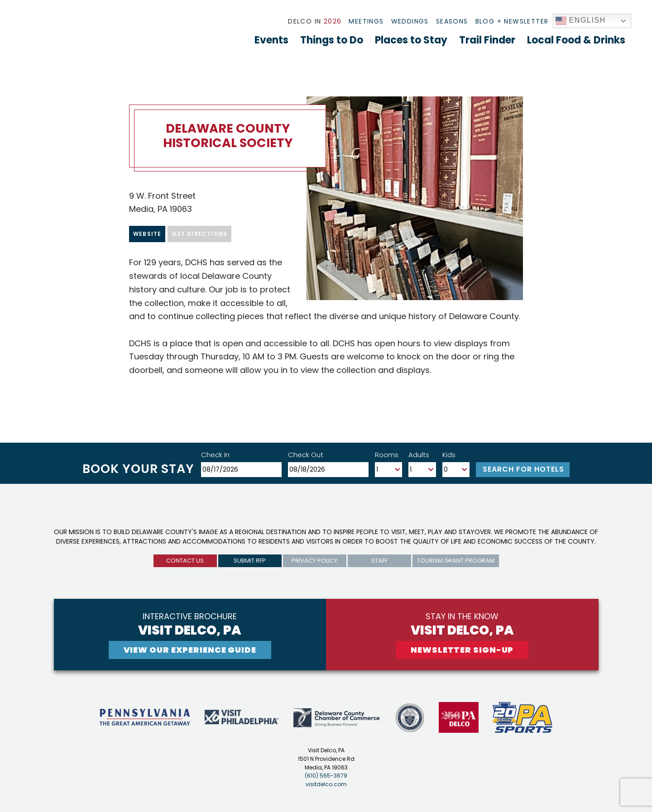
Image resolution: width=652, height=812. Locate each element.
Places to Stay (411, 40)
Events (271, 40)
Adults (419, 455)
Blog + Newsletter (512, 21)
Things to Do (332, 40)
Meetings (366, 21)
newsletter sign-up (462, 650)
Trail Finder (487, 40)
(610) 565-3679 (326, 776)
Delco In (315, 21)
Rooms (387, 455)
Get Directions (199, 234)
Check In (215, 455)
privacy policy (314, 561)
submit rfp (250, 561)
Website (147, 234)
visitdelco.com (326, 784)
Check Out (306, 455)
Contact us (185, 561)
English (581, 21)
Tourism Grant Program (456, 561)
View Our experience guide (190, 650)
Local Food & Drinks (576, 40)
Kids (449, 455)
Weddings (410, 21)
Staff (379, 561)
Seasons (452, 21)
